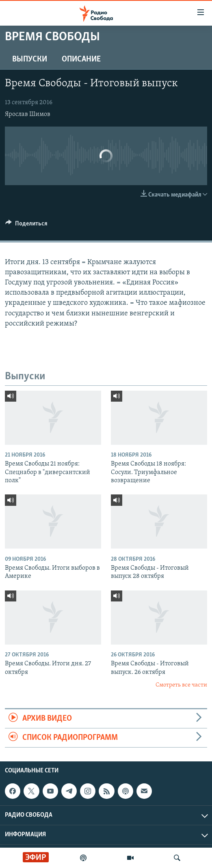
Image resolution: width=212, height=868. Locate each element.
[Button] (26, 225)
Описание (81, 59)
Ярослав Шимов (28, 114)
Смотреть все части (181, 685)
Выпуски (30, 59)
